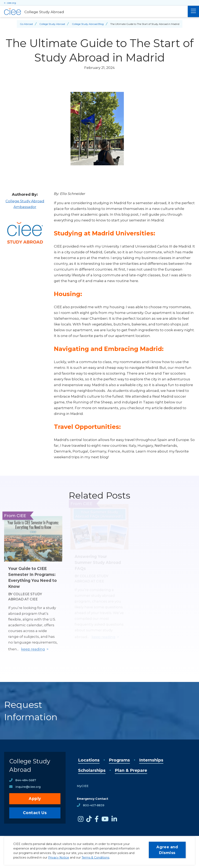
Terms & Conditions (95, 858)
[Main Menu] (193, 11)
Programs (119, 760)
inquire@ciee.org (28, 787)
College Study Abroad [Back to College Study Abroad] (52, 24)
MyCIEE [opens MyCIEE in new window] (83, 786)
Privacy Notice (59, 858)
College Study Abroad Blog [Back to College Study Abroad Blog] (88, 24)
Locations (89, 760)
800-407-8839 (94, 805)
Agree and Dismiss (167, 850)
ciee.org (11, 3)
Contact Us (35, 813)
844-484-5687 (26, 780)
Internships (151, 760)
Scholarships (92, 770)
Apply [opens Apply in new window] (35, 799)
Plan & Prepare (131, 770)
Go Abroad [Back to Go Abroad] (26, 24)
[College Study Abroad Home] (94, 12)
